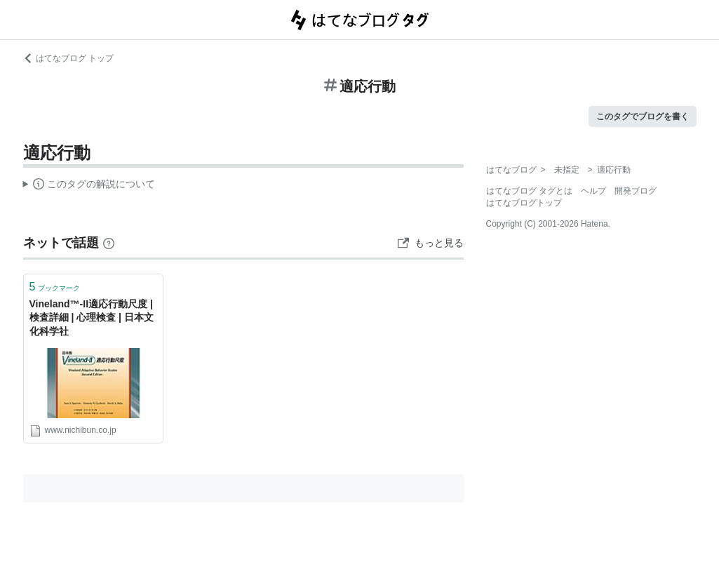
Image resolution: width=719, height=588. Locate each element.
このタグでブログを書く (643, 116)
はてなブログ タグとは (529, 191)
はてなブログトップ (524, 203)
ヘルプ (593, 191)
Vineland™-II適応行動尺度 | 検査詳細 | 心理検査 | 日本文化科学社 (92, 318)
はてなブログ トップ (68, 58)
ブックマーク (55, 287)
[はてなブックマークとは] (109, 243)
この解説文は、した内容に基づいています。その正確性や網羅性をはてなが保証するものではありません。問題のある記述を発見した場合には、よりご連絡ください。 (89, 186)
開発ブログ (636, 191)
